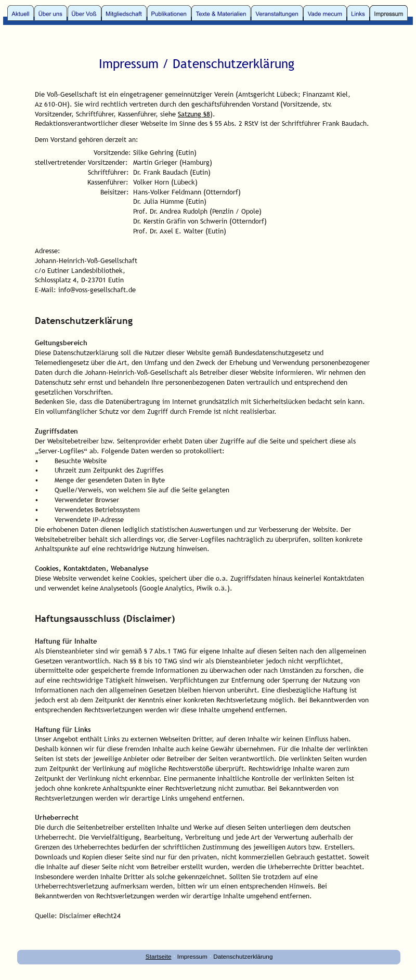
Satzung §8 (194, 114)
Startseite (159, 956)
